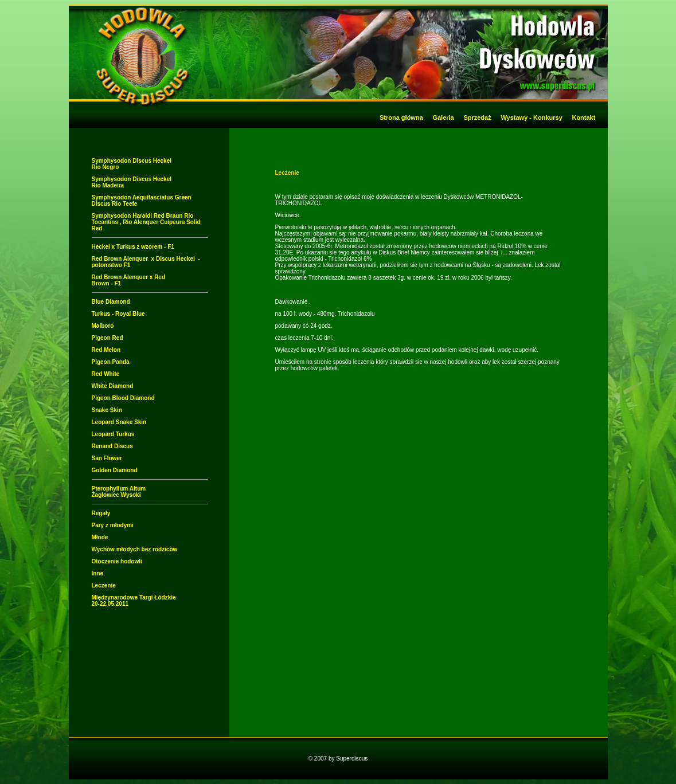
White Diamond (113, 386)
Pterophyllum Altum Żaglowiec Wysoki (119, 492)
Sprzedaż (477, 117)
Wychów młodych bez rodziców (135, 549)
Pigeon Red (108, 338)
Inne (98, 573)
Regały (101, 513)
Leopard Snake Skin (119, 422)
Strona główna (401, 117)
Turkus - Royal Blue (118, 314)
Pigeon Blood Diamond (123, 398)
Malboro (103, 326)
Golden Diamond (115, 470)
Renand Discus (112, 446)
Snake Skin (107, 410)
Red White (106, 374)
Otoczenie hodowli (117, 561)
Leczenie (104, 585)
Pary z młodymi (113, 525)
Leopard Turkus (113, 434)
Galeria (443, 117)
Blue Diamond (111, 302)
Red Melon (106, 350)
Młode (100, 537)
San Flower (107, 458)
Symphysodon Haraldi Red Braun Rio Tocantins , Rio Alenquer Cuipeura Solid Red (146, 222)
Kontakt (589, 117)
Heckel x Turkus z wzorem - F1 (133, 247)
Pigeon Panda (111, 362)
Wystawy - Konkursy (531, 117)
